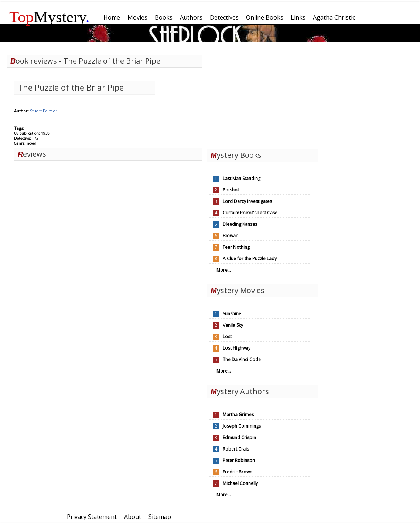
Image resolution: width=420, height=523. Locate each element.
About (133, 517)
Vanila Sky (233, 325)
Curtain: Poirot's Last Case (250, 213)
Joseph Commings (242, 426)
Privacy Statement (92, 517)
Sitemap (160, 517)
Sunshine (232, 314)
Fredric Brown (238, 472)
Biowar (230, 236)
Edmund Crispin (239, 437)
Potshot (231, 190)
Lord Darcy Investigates (247, 201)
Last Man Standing (242, 178)
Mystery (49, 17)
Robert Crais (236, 449)
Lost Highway (237, 348)
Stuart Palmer (44, 111)
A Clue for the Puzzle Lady (250, 259)
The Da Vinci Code (242, 359)
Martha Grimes (238, 415)
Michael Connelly (240, 483)
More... (224, 270)
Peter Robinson (239, 460)
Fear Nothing (236, 247)
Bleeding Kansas (240, 224)
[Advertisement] (262, 99)
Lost (227, 337)
